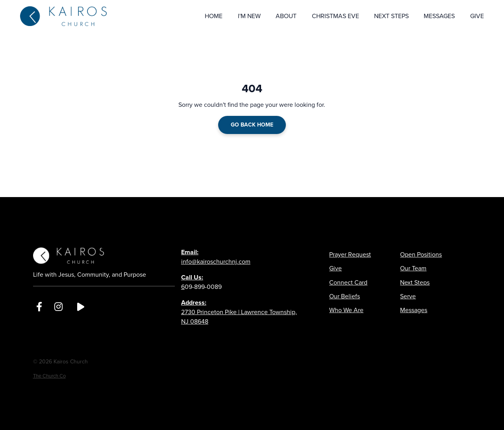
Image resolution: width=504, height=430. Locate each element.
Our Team (413, 268)
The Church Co (49, 376)
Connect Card (348, 282)
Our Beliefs (345, 296)
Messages (414, 310)
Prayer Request (350, 254)
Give (335, 268)
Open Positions (421, 254)
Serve (408, 296)
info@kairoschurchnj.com (216, 257)
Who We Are (346, 310)
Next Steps (415, 282)
